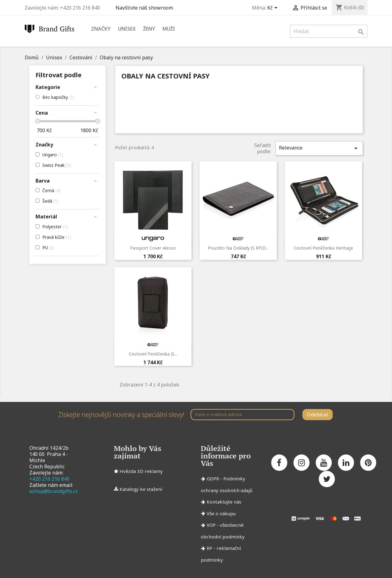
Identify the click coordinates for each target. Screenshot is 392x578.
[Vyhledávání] (329, 31)
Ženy (149, 29)
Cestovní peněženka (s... (153, 354)
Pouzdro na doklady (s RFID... (238, 248)
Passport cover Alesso (153, 248)
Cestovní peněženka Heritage (323, 248)
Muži (169, 29)
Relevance (319, 148)
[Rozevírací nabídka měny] (273, 8)
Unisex (127, 29)
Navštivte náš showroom (145, 8)
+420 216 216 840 (49, 479)
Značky (101, 29)
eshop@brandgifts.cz (54, 491)
